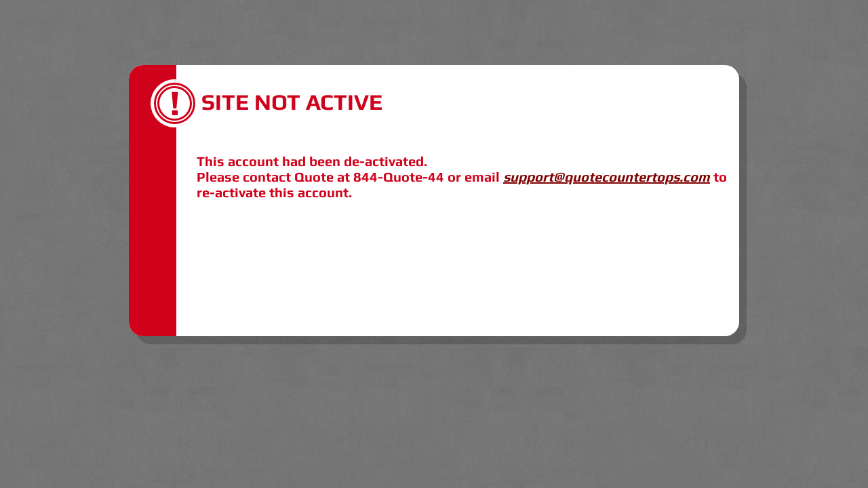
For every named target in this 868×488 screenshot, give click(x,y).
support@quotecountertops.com (607, 177)
